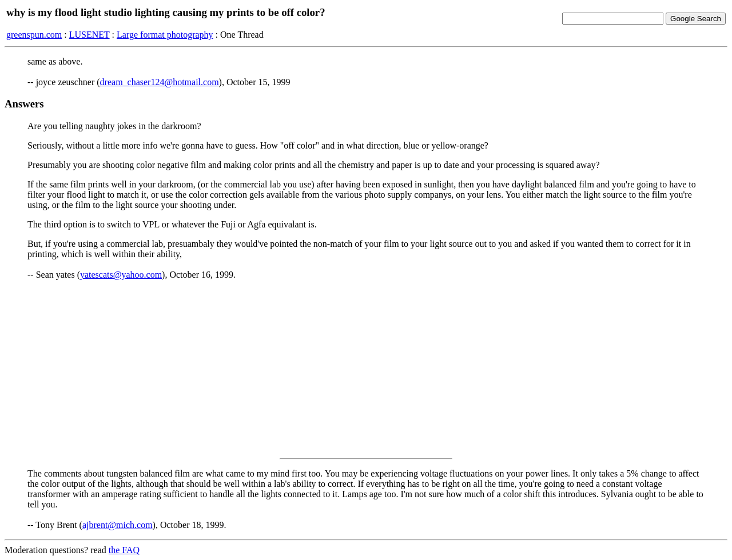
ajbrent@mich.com (118, 525)
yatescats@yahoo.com (121, 275)
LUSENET (89, 35)
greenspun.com (34, 35)
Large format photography (165, 35)
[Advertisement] (366, 369)
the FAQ (124, 550)
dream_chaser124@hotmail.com (160, 82)
